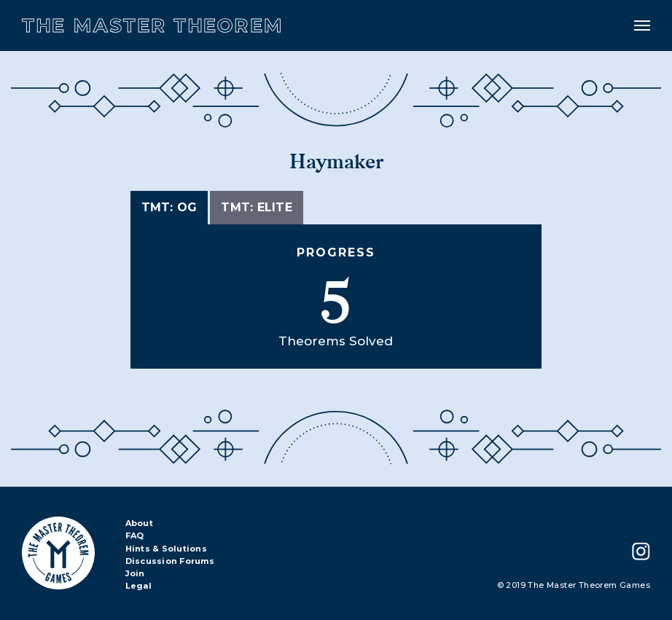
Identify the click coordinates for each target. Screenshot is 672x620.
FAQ (135, 536)
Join (135, 574)
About (139, 524)
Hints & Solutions (166, 549)
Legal (138, 586)
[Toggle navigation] (642, 25)
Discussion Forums (170, 562)
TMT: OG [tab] (169, 207)
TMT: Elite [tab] (257, 207)
